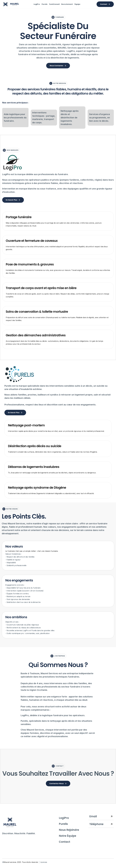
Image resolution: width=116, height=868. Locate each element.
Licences (44, 862)
